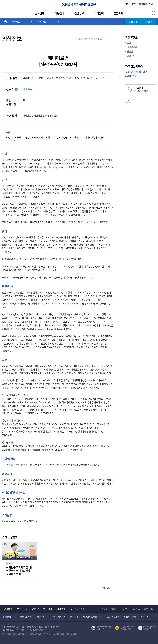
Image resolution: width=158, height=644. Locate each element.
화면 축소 (110, 39)
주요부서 (124, 609)
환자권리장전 (26, 617)
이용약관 (41, 617)
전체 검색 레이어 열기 (154, 13)
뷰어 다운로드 (113, 617)
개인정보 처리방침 (57, 617)
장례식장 (145, 617)
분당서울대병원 (32, 609)
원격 (127, 4)
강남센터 (61, 609)
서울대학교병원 (79, 4)
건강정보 (79, 13)
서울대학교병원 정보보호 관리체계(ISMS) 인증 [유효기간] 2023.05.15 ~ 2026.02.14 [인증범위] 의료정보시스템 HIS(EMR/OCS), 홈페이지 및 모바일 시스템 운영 (147, 628)
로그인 (134, 4)
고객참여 (99, 13)
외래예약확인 (131, 76)
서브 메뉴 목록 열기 (49, 22)
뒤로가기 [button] (107, 588)
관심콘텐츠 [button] (88, 39)
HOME (9, 22)
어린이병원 (132, 47)
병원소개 (118, 13)
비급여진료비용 (9, 617)
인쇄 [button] (79, 39)
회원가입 (143, 4)
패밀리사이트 (148, 609)
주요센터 (114, 609)
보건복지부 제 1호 (124, 628)
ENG (151, 4)
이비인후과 (28, 89)
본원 (129, 42)
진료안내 (40, 13)
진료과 (104, 609)
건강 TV (130, 56)
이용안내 (59, 13)
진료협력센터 (130, 617)
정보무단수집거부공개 (93, 617)
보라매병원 (48, 609)
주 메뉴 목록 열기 (22, 22)
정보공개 (74, 617)
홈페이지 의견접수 (52, 627)
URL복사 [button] (100, 39)
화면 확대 (114, 39)
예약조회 (148, 22)
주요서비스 (135, 609)
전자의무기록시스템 (101, 628)
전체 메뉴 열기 (4, 13)
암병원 (130, 51)
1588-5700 (14, 630)
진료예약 (133, 22)
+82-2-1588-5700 (36, 630)
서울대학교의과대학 (77, 609)
